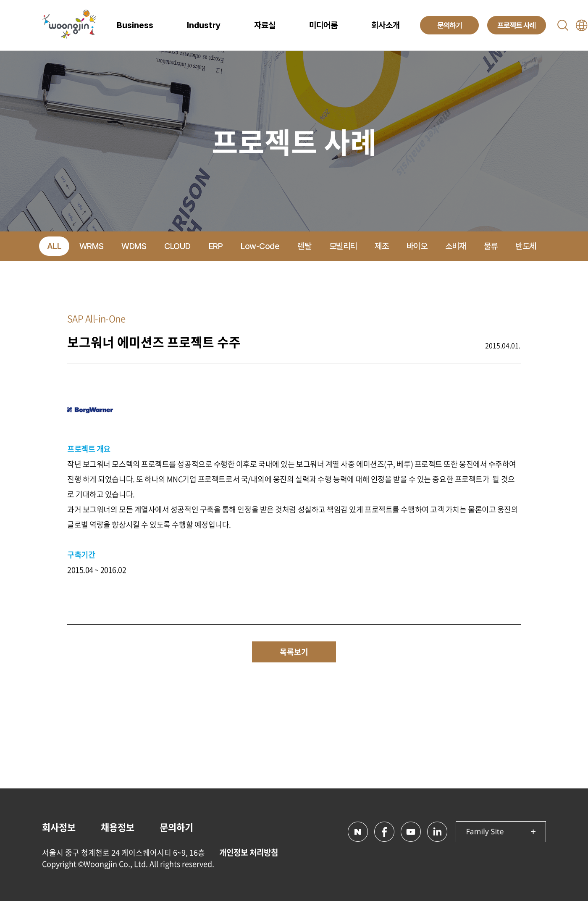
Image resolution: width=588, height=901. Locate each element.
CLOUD (177, 246)
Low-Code (260, 246)
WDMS (134, 246)
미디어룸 (323, 25)
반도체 (526, 246)
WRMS (92, 246)
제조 (382, 246)
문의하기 (176, 827)
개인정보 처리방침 (249, 852)
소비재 (456, 246)
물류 (491, 246)
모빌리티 (343, 246)
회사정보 (59, 827)
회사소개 (386, 25)
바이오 (417, 246)
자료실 (265, 25)
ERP (216, 246)
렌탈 (304, 246)
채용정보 (118, 827)
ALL (54, 246)
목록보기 (294, 652)
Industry (204, 25)
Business (135, 25)
